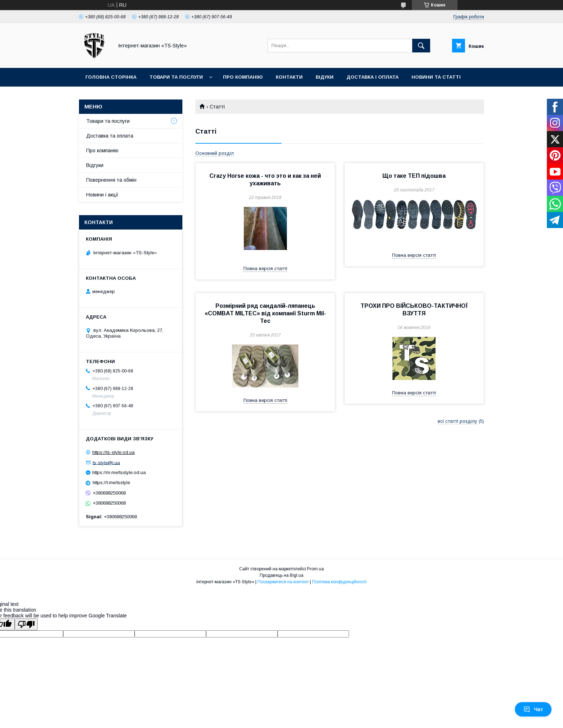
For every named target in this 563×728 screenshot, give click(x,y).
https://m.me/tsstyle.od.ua (119, 472)
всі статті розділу (457, 421)
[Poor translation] (26, 624)
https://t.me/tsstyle (111, 483)
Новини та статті (436, 77)
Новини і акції (102, 195)
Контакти (289, 77)
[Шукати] (421, 46)
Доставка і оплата (373, 77)
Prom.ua (315, 569)
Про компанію (243, 77)
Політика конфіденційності (339, 582)
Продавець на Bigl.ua (281, 575)
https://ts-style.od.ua (113, 452)
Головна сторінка (111, 77)
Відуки (325, 77)
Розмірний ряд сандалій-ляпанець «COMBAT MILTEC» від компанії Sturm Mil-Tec (265, 313)
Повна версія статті (265, 268)
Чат (533, 709)
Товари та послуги (176, 77)
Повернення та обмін (111, 180)
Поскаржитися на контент (283, 582)
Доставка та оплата (110, 136)
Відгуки (95, 165)
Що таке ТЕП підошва (414, 176)
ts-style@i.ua (106, 462)
